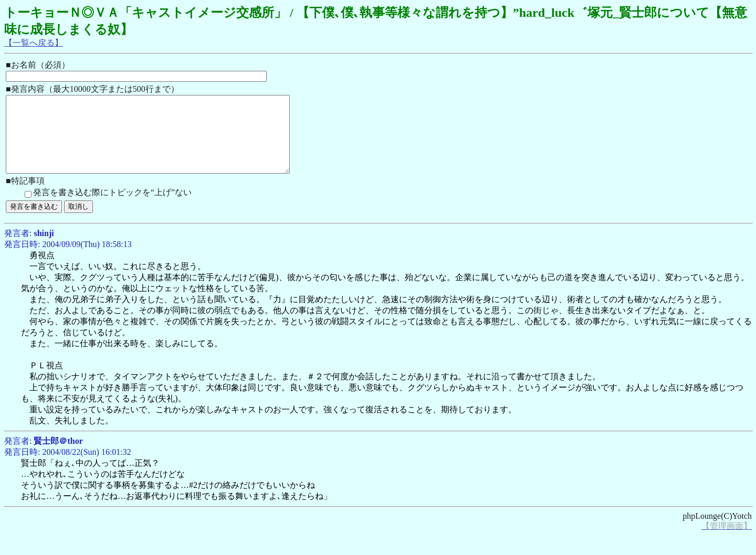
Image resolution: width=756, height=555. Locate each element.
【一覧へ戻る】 (34, 43)
